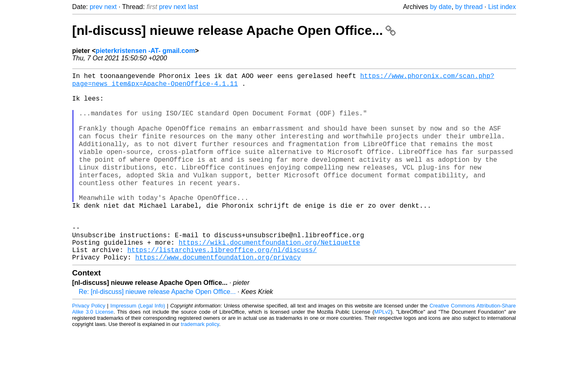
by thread (469, 7)
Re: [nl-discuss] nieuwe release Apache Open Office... (157, 328)
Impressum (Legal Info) (137, 342)
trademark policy (200, 361)
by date (440, 7)
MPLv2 (383, 348)
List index (502, 7)
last (193, 7)
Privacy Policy (89, 342)
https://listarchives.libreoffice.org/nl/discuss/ (222, 284)
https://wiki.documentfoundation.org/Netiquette (270, 275)
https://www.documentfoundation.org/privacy (218, 294)
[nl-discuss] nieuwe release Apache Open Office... (234, 30)
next (111, 7)
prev (96, 7)
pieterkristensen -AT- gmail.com (145, 51)
